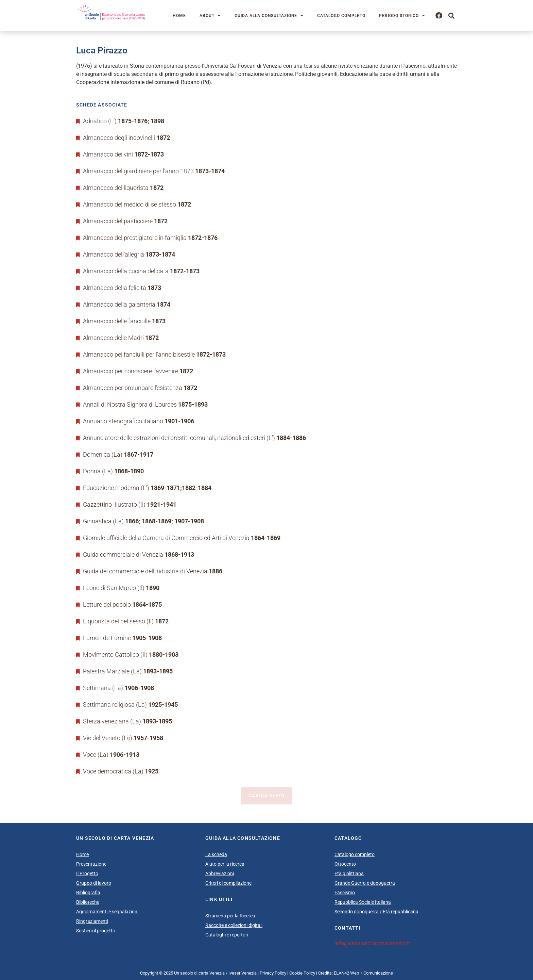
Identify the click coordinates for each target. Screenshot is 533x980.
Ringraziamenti (92, 921)
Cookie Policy (302, 973)
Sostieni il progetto (96, 931)
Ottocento (345, 864)
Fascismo (345, 893)
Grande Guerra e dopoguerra (365, 883)
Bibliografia (88, 893)
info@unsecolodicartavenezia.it (372, 943)
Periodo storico (402, 16)
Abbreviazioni (220, 873)
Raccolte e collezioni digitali (234, 925)
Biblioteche (88, 902)
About (210, 16)
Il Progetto (87, 873)
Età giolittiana (349, 873)
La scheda (216, 854)
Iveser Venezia (243, 973)
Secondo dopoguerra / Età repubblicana (376, 912)
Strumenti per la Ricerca (230, 916)
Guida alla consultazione (269, 16)
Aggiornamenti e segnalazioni (107, 912)
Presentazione (91, 864)
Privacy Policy (273, 973)
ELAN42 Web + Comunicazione (363, 973)
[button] (451, 16)
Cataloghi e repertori (227, 935)
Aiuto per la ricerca (225, 864)
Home (179, 16)
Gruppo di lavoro (94, 883)
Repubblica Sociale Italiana (363, 902)
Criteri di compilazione (228, 883)
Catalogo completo (341, 16)
